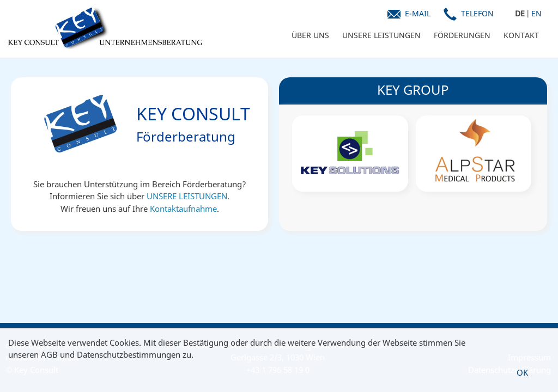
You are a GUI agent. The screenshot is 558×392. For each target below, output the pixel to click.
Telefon (477, 13)
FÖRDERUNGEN (462, 35)
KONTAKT (521, 35)
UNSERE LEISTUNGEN (381, 35)
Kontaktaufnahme (183, 209)
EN (536, 13)
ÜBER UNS (310, 35)
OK (522, 372)
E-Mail (418, 13)
